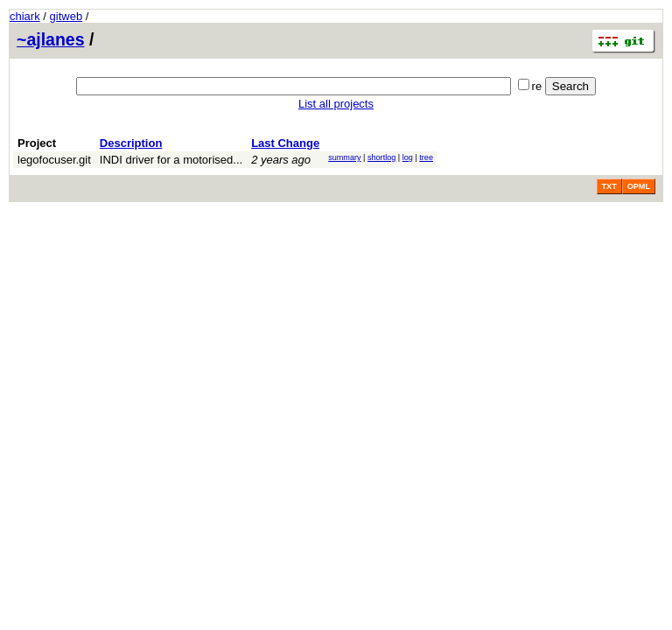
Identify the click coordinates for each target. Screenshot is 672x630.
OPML (639, 186)
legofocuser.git (54, 160)
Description (131, 143)
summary (344, 157)
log (408, 157)
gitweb (66, 16)
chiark (25, 16)
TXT (609, 186)
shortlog (381, 157)
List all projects (336, 104)
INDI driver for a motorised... (171, 160)
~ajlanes (51, 39)
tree (426, 157)
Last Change (285, 143)
